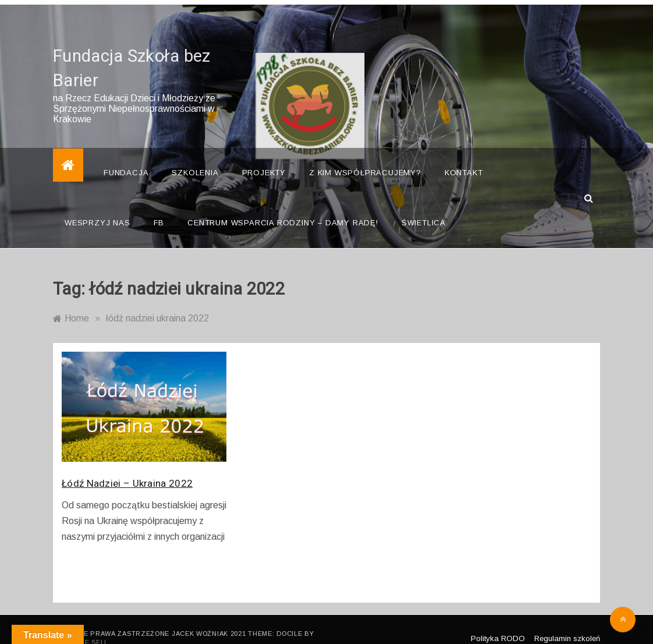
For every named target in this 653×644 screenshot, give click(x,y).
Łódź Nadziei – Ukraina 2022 (127, 467)
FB (159, 206)
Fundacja (126, 156)
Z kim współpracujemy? (365, 156)
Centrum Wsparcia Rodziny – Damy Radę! (283, 206)
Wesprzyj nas (97, 206)
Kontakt (464, 156)
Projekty (264, 156)
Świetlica (424, 206)
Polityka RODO (498, 622)
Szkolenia (195, 156)
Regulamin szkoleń (567, 622)
